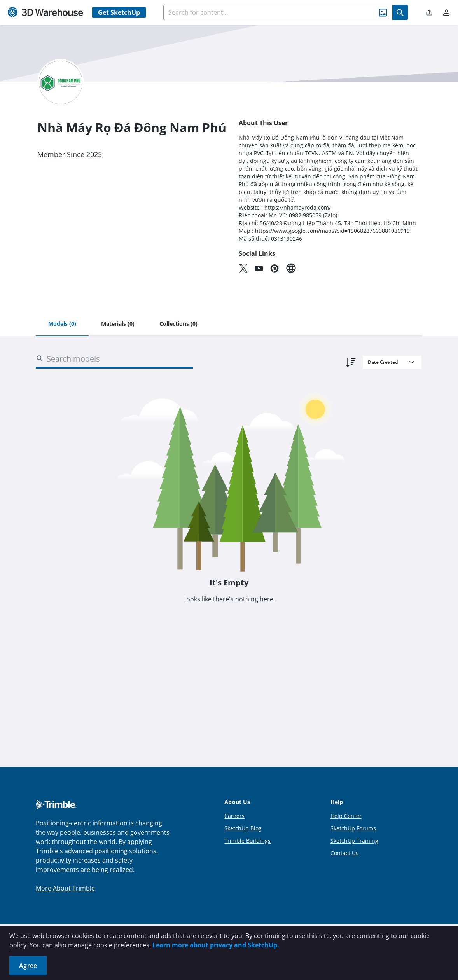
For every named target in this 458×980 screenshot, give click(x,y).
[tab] (62, 324)
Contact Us (344, 853)
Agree (28, 966)
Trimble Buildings (247, 841)
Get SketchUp (119, 12)
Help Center (346, 816)
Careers (234, 816)
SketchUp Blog (243, 828)
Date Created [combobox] (383, 362)
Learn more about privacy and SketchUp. (216, 945)
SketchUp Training (354, 841)
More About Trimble (65, 888)
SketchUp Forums (353, 828)
